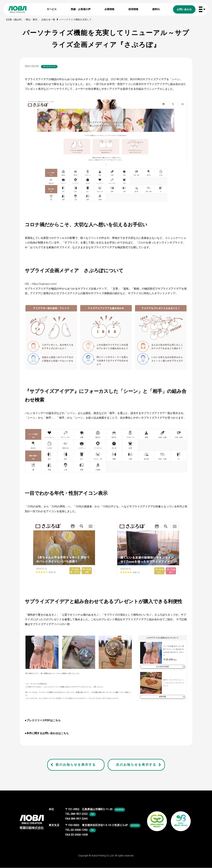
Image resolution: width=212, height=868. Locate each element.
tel (93, 814)
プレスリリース (49, 67)
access (120, 810)
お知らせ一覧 (48, 20)
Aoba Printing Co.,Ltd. (103, 856)
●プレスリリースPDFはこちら (43, 720)
